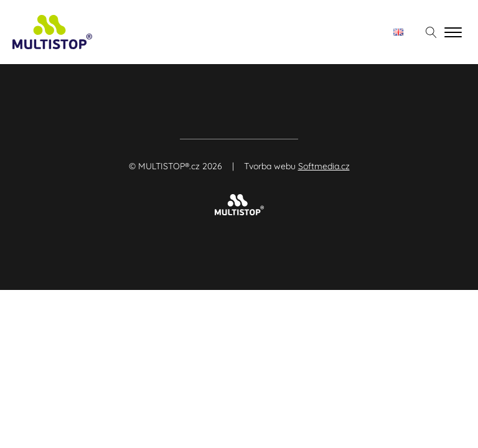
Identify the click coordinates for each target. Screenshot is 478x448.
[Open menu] (453, 32)
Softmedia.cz (324, 166)
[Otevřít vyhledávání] (431, 32)
